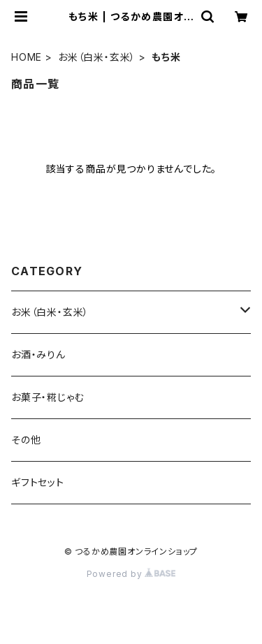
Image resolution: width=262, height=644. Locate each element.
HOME (27, 57)
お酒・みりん (38, 354)
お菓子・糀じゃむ (48, 397)
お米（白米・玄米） (97, 57)
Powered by (131, 574)
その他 (26, 440)
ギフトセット (38, 482)
